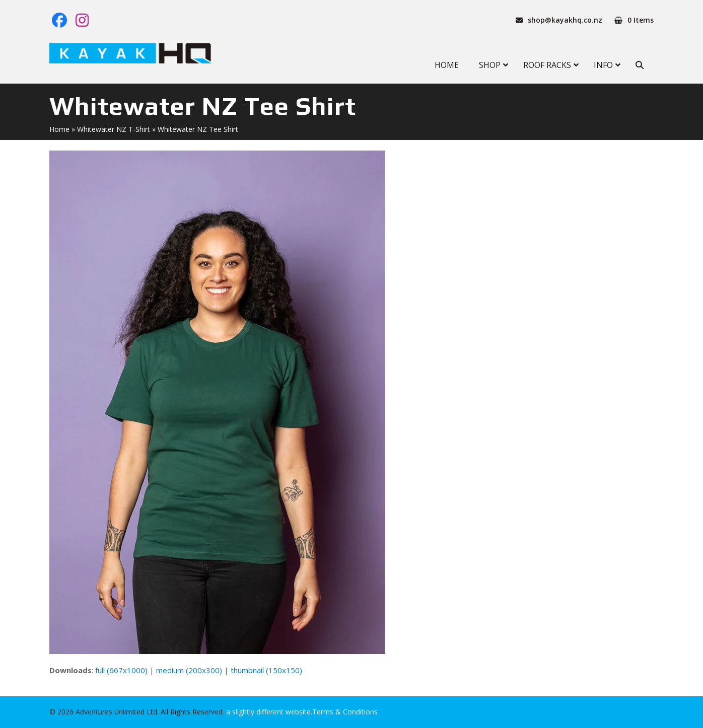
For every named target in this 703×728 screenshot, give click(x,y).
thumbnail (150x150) (266, 670)
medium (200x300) (189, 670)
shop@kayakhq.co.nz (565, 20)
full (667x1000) (121, 670)
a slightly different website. (268, 712)
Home (59, 129)
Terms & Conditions (345, 712)
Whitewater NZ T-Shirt (114, 129)
